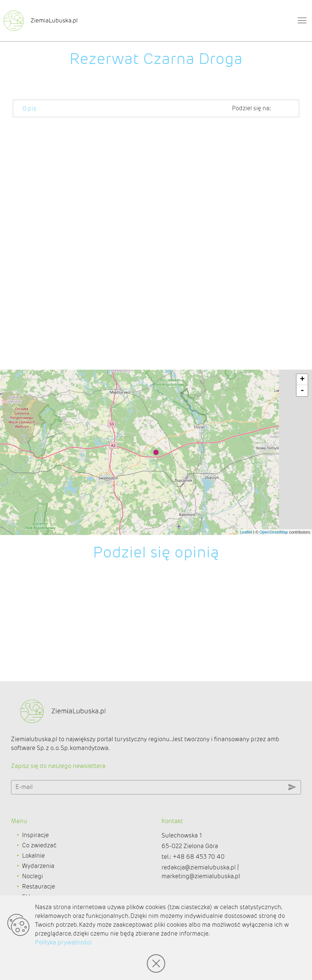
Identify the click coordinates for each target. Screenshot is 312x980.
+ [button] (302, 387)
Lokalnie (33, 863)
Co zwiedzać (39, 852)
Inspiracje (35, 842)
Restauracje (39, 893)
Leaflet (246, 539)
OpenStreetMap (274, 539)
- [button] (302, 398)
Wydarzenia (38, 873)
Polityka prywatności (63, 942)
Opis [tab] (30, 109)
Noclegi (32, 883)
